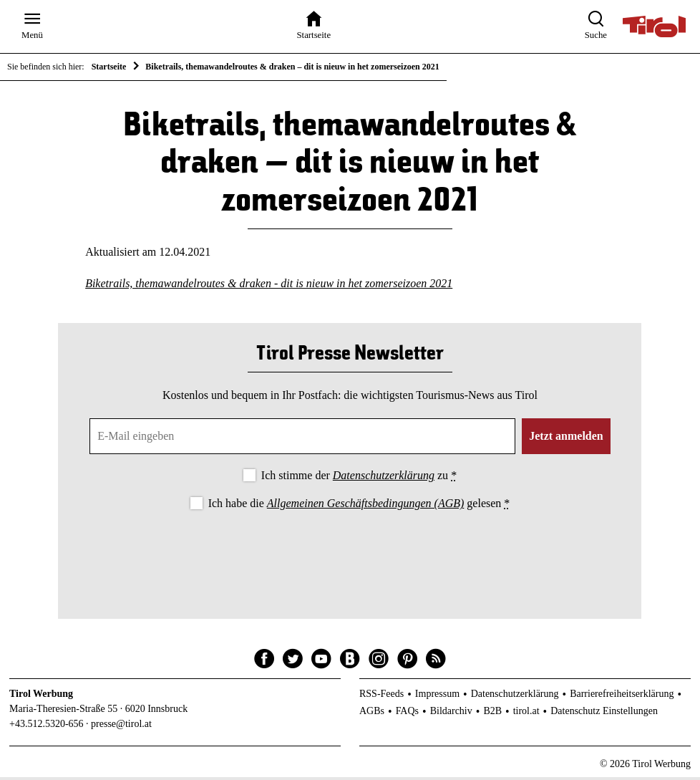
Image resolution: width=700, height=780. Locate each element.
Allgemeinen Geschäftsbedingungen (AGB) (365, 507)
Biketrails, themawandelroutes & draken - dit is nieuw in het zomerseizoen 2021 (269, 286)
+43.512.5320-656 (47, 727)
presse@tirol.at (121, 727)
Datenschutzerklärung (384, 478)
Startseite (109, 67)
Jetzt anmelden (566, 439)
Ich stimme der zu (359, 478)
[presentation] (350, 556)
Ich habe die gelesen (359, 507)
